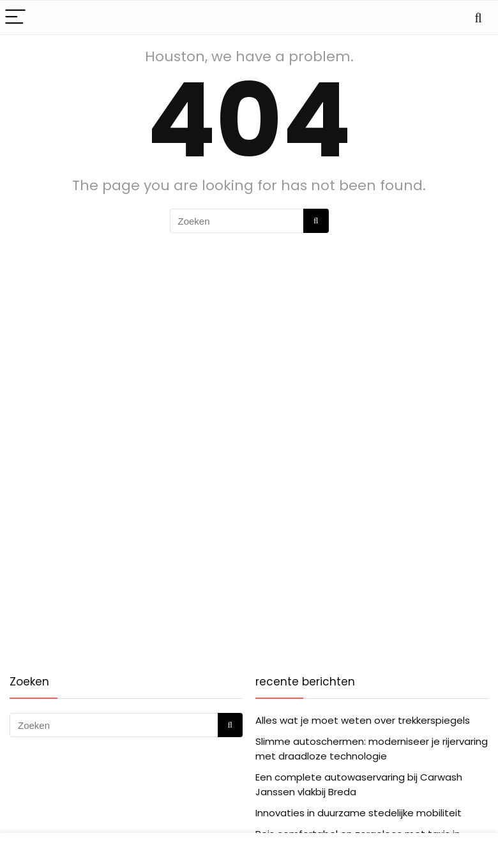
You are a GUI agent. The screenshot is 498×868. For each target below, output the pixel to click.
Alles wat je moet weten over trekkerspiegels (363, 720)
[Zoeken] (316, 221)
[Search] (478, 18)
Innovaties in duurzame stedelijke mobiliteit (358, 813)
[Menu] (15, 18)
